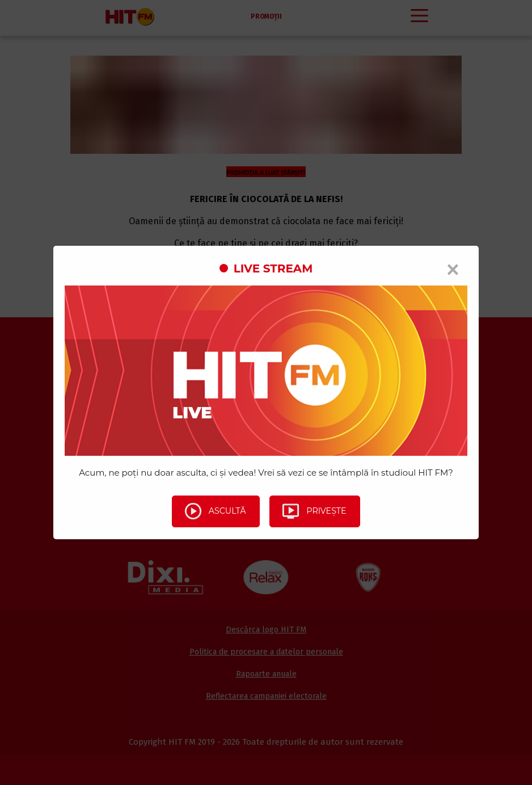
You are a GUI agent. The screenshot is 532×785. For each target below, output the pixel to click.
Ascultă (212, 512)
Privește (316, 512)
